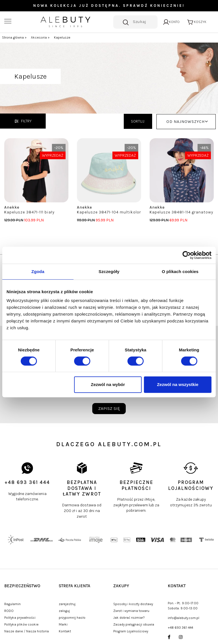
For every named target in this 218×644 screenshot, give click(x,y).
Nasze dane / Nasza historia (27, 631)
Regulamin (12, 604)
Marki (63, 624)
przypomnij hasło (72, 618)
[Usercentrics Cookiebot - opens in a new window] (187, 255)
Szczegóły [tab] (109, 271)
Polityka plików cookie (21, 624)
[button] (186, 122)
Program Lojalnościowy (131, 631)
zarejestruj (67, 604)
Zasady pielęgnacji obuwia (134, 624)
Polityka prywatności (20, 618)
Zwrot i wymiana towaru (131, 611)
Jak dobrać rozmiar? (129, 618)
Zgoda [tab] (38, 271)
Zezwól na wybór (108, 384)
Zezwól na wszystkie (178, 384)
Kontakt (65, 631)
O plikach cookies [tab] (180, 271)
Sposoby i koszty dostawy (133, 604)
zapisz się (109, 408)
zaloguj (64, 611)
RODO (9, 611)
